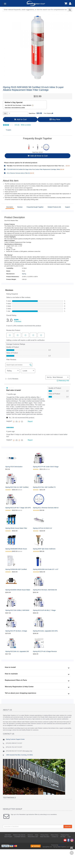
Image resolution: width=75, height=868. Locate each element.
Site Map (63, 837)
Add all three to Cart (37, 156)
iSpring (24, 274)
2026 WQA (8, 835)
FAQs (37, 835)
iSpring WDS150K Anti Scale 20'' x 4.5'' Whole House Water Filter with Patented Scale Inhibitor (46, 569)
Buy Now (55, 119)
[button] (71, 4)
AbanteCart (62, 845)
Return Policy (55, 835)
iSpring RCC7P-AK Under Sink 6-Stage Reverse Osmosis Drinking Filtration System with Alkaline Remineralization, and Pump (46, 467)
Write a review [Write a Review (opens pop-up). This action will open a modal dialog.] (26, 125)
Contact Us (55, 837)
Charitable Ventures (20, 837)
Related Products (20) (54, 207)
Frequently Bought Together (35, 207)
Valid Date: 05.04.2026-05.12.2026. (15, 108)
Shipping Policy (65, 835)
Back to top (72, 853)
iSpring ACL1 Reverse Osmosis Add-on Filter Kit (46, 508)
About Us (30, 835)
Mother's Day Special (19, 835)
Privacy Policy (44, 835)
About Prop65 (8, 837)
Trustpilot (8, 130)
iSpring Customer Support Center (15, 739)
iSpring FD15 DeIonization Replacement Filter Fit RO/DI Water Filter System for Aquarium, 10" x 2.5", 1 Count (18, 467)
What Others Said (33, 837)
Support (67, 207)
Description (10, 207)
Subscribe (68, 826)
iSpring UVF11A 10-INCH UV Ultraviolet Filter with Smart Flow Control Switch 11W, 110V (44, 528)
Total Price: (35, 113)
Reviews (20, 207)
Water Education (45, 837)
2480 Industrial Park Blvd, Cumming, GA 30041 (19, 755)
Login (69, 837)
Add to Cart (20, 119)
